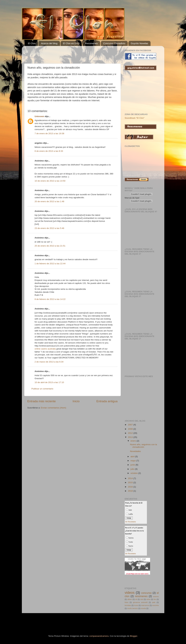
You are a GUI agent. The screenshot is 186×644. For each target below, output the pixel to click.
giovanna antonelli (140, 602)
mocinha (156, 605)
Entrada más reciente (42, 401)
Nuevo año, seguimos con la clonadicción (143, 446)
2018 (131, 491)
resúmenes (141, 596)
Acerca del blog (49, 43)
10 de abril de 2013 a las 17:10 (49, 382)
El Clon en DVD (71, 43)
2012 (131, 433)
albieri (130, 599)
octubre (134, 473)
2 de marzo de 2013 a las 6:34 (49, 362)
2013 (131, 437)
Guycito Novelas (139, 43)
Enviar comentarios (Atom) (54, 408)
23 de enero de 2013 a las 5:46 (49, 228)
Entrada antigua (107, 401)
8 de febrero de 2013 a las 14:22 (50, 299)
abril (133, 457)
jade (154, 602)
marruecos (145, 605)
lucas (136, 605)
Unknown (39, 116)
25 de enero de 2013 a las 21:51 (50, 246)
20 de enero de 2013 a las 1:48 (49, 201)
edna (148, 599)
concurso (146, 593)
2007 (131, 425)
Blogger (134, 636)
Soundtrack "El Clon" (135, 118)
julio (133, 469)
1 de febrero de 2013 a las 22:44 (50, 264)
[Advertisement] (64, 53)
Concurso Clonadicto (114, 43)
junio (133, 465)
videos (130, 593)
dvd (142, 599)
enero (134, 441)
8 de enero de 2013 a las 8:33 (49, 151)
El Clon (32, 43)
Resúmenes (91, 43)
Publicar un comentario (42, 389)
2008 (131, 429)
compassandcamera (99, 636)
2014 (131, 478)
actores (156, 596)
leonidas (128, 605)
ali (136, 599)
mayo (134, 461)
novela (143, 608)
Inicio (76, 401)
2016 (131, 487)
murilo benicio (133, 608)
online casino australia (45, 349)
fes (155, 599)
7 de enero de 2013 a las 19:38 (49, 133)
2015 (131, 482)
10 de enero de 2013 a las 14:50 (50, 181)
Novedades (135, 451)
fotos (127, 602)
